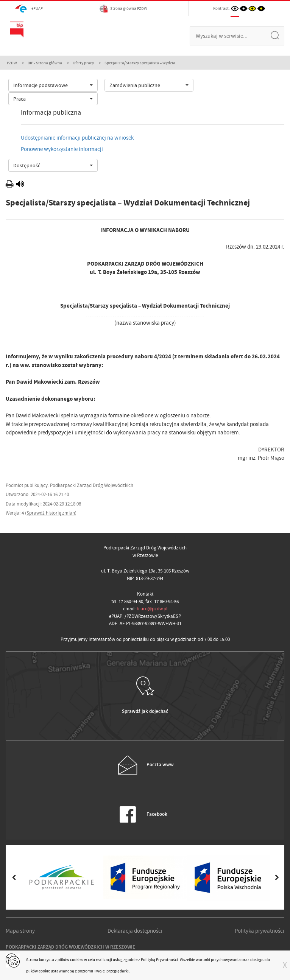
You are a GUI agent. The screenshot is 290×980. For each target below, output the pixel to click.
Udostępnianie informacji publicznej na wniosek (77, 138)
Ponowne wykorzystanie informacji (62, 149)
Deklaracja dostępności (135, 931)
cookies (77, 960)
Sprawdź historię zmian (51, 513)
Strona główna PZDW (123, 9)
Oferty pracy (83, 63)
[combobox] (53, 85)
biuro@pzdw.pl (152, 609)
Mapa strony (20, 931)
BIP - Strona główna (45, 63)
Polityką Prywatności (159, 960)
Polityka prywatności (260, 931)
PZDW (12, 63)
